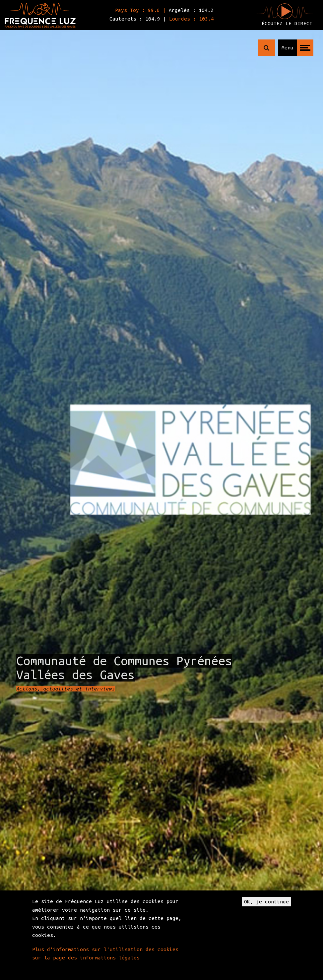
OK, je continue (266, 902)
